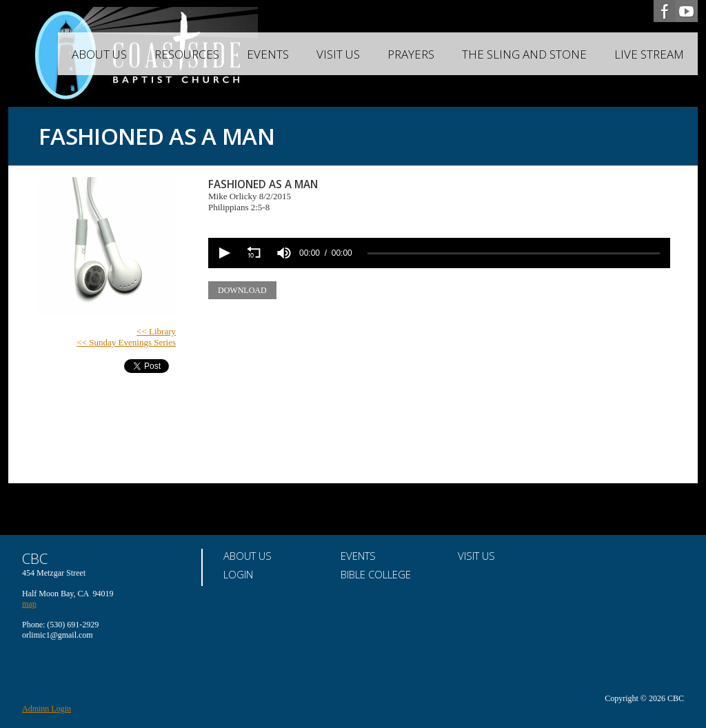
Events (268, 54)
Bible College (376, 574)
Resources (187, 54)
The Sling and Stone (524, 54)
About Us (99, 54)
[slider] (514, 253)
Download (242, 290)
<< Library (156, 331)
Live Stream (649, 54)
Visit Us (338, 54)
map (29, 604)
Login (238, 574)
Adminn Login (47, 709)
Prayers (411, 54)
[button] (223, 253)
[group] (284, 253)
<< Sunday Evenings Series (126, 342)
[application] (439, 253)
